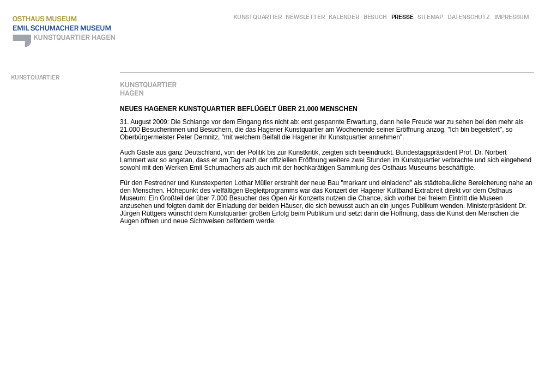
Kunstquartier (257, 17)
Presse (402, 17)
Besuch (375, 17)
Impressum (512, 17)
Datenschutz (469, 17)
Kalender (344, 17)
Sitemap (430, 17)
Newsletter (305, 17)
